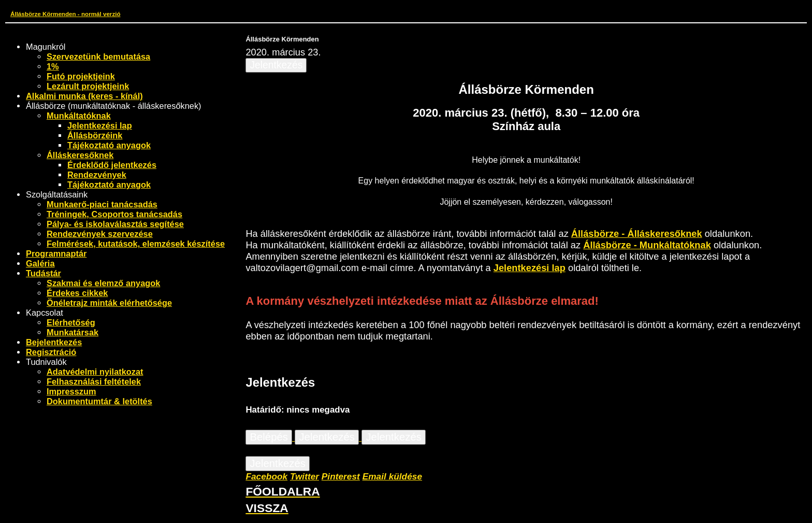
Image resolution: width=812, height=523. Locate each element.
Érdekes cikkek (77, 293)
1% (53, 66)
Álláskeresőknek (80, 155)
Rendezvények (97, 175)
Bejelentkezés (54, 342)
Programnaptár (56, 253)
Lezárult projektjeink (88, 86)
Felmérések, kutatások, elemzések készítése (136, 244)
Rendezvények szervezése (100, 234)
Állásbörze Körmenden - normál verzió (66, 14)
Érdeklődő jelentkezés (112, 165)
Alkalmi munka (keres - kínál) (84, 96)
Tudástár (44, 273)
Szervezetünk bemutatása (98, 56)
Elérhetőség (71, 322)
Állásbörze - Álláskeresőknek (637, 234)
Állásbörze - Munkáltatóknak (647, 245)
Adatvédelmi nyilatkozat (95, 372)
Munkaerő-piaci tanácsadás (102, 204)
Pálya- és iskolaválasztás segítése (115, 224)
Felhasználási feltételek (94, 381)
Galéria (40, 263)
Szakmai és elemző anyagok (103, 283)
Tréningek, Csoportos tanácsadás (114, 214)
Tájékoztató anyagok (109, 145)
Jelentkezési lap (100, 125)
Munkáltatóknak (79, 116)
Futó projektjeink (81, 76)
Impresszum (71, 391)
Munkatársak (72, 332)
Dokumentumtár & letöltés (99, 401)
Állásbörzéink (95, 135)
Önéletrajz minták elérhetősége (109, 303)
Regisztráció (51, 352)
